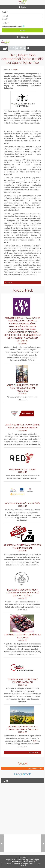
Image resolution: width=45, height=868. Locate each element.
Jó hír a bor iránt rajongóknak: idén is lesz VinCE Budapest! (22, 427)
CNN (34, 741)
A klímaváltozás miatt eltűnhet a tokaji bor (22, 637)
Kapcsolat (22, 858)
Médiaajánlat (22, 860)
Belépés (22, 7)
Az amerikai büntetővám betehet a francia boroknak (22, 548)
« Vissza (9, 282)
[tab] (22, 7)
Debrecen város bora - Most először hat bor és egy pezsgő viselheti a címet (22, 594)
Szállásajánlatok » (35, 768)
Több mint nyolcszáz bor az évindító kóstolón (22, 682)
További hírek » (34, 753)
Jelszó (5, 19)
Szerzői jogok (34, 860)
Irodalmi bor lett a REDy (22, 471)
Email (5, 12)
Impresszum (11, 860)
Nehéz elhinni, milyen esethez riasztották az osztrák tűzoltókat (22, 389)
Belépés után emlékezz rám (12, 26)
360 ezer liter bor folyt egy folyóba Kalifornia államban (22, 729)
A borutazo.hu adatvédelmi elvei (23, 862)
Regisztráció (23, 37)
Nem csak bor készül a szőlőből (22, 505)
